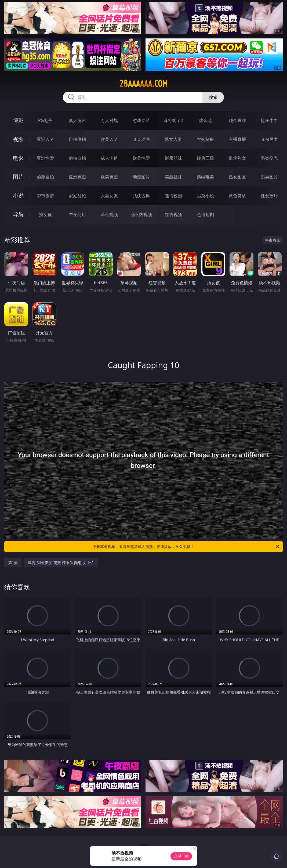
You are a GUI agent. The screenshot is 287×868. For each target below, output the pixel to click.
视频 (18, 139)
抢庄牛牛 (269, 120)
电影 (18, 158)
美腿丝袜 (173, 177)
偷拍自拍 (77, 158)
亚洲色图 (77, 177)
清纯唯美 (205, 177)
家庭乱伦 (77, 196)
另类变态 (269, 158)
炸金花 (205, 120)
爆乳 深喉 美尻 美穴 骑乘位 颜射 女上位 (61, 563)
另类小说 (205, 196)
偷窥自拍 (45, 177)
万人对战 (109, 120)
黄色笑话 (237, 196)
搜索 (213, 97)
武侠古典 (141, 196)
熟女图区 (237, 177)
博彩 (18, 120)
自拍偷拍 (77, 139)
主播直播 (237, 139)
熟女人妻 (173, 139)
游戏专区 (141, 120)
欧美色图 (109, 177)
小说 (18, 196)
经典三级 (205, 158)
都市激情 (45, 196)
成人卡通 (109, 158)
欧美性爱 (141, 158)
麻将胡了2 (173, 120)
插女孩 (45, 214)
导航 (18, 214)
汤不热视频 (141, 214)
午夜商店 (77, 214)
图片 (18, 177)
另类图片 (269, 177)
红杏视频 (173, 214)
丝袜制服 (205, 139)
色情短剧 (205, 214)
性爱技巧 (269, 196)
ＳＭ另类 (269, 139)
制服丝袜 (173, 158)
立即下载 (181, 856)
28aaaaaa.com (143, 84)
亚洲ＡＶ (45, 139)
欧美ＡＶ (109, 139)
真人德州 (77, 120)
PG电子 (45, 120)
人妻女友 (109, 196)
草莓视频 (109, 214)
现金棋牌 (237, 120)
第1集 (13, 563)
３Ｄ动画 (141, 139)
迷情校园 (173, 196)
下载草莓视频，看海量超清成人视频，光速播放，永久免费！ (186, 547)
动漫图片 (141, 177)
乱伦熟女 (237, 158)
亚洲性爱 (45, 158)
